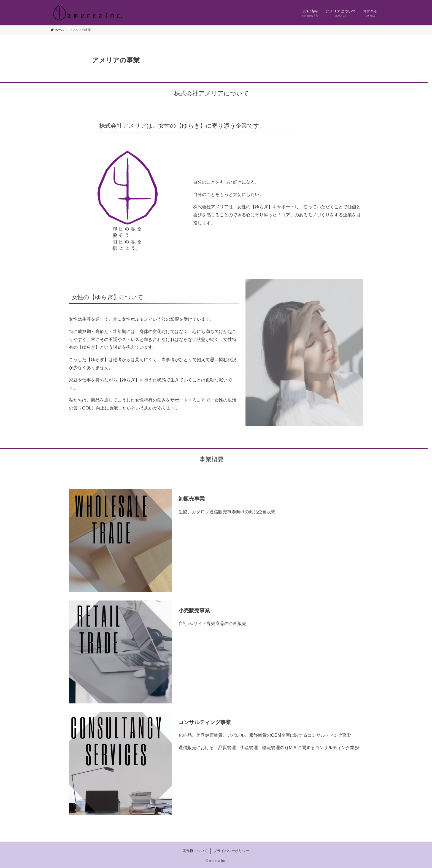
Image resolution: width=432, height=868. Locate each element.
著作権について (195, 851)
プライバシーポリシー (231, 851)
